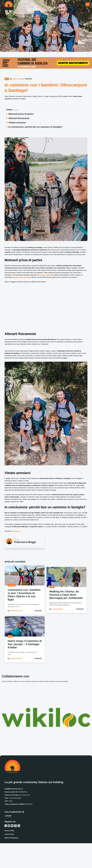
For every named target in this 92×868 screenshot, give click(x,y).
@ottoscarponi (15, 531)
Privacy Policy (9, 831)
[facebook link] (6, 826)
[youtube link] (12, 826)
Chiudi (16, 110)
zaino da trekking (45, 275)
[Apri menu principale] (88, 4)
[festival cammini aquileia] (46, 63)
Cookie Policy (9, 834)
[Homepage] (9, 5)
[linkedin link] (19, 826)
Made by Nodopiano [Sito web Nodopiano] (11, 838)
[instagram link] (9, 826)
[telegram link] (16, 826)
